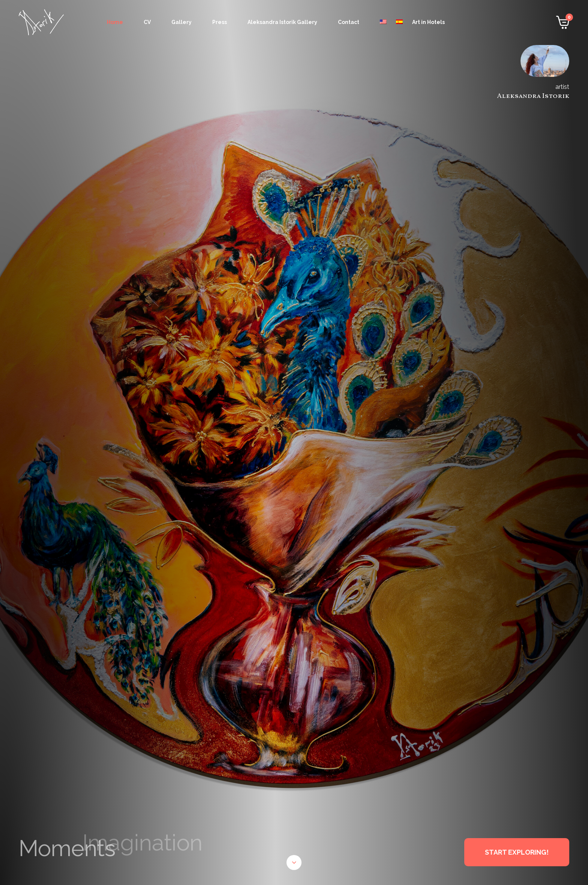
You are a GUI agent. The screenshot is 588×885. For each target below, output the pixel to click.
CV (147, 22)
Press (220, 22)
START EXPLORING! (517, 852)
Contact (349, 22)
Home (115, 22)
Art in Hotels (428, 22)
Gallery (181, 22)
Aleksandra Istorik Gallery (282, 22)
